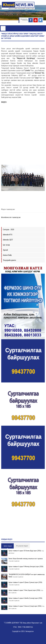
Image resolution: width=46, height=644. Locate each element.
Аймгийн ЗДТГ (8, 240)
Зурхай (5, 250)
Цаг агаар (6, 245)
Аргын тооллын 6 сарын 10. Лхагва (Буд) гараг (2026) (25, 551)
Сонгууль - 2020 (8, 229)
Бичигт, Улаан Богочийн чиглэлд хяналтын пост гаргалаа (26, 559)
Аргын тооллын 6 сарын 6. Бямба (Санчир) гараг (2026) (25, 598)
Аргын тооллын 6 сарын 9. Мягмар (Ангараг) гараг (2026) (26, 566)
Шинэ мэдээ (8, 546)
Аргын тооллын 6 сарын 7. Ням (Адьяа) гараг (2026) (24, 590)
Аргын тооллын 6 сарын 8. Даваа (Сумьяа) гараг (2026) (25, 582)
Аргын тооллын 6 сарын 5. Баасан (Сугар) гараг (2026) (25, 606)
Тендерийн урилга (9, 260)
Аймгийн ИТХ (8, 235)
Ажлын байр (7, 255)
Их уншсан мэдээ (22, 546)
